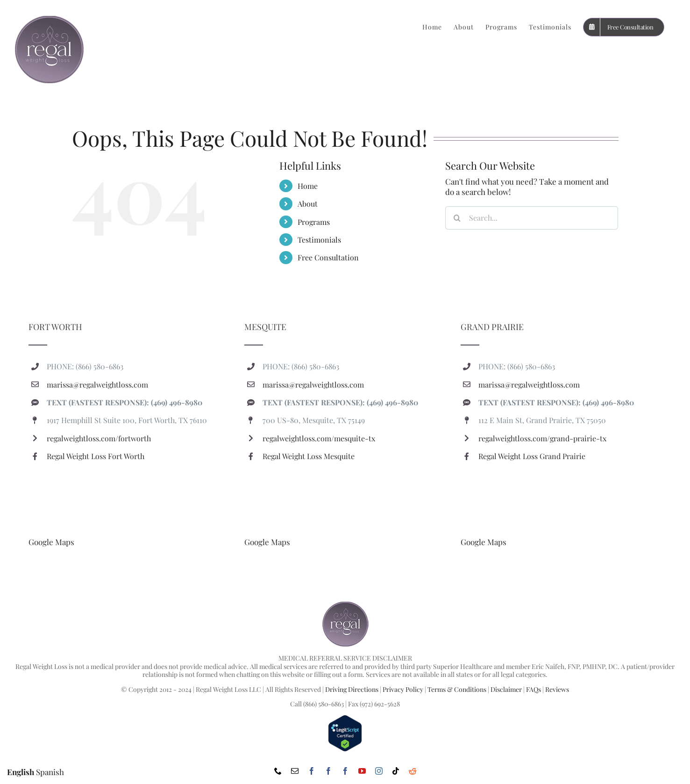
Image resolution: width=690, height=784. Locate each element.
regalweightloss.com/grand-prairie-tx (542, 438)
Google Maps (51, 542)
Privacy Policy (403, 689)
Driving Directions (352, 689)
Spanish (50, 772)
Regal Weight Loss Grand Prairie (532, 456)
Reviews (557, 689)
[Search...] (532, 218)
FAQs (534, 689)
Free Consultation (328, 257)
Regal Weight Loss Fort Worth (96, 456)
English (21, 772)
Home (308, 186)
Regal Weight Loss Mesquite (309, 456)
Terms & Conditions (457, 689)
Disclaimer (506, 689)
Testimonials (319, 240)
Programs (314, 222)
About (308, 204)
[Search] (457, 218)
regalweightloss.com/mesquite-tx (319, 438)
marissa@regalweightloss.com (97, 385)
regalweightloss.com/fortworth (99, 438)
